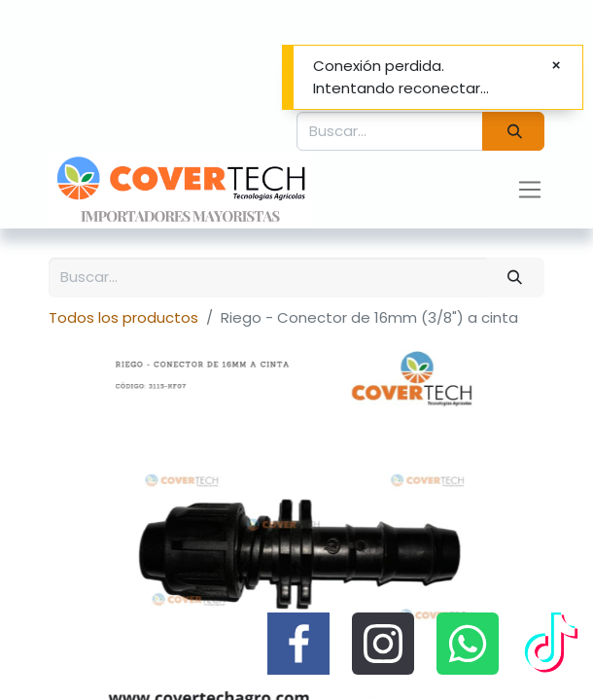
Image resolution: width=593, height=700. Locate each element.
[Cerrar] (556, 66)
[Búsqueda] (513, 132)
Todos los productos (123, 317)
